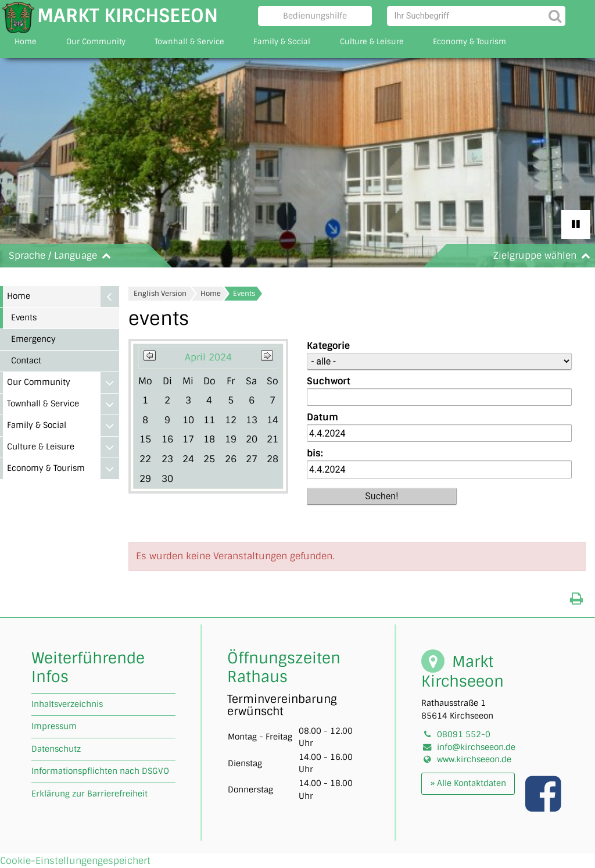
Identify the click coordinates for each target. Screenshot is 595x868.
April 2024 (208, 357)
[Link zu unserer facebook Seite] (544, 806)
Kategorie (328, 346)
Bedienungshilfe (315, 16)
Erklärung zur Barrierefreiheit (89, 794)
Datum (322, 417)
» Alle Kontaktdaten (468, 783)
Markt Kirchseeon (128, 16)
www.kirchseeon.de (474, 759)
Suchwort (329, 381)
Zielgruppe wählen (544, 256)
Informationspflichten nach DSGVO (100, 771)
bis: (315, 453)
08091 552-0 (464, 734)
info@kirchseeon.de (476, 747)
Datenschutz (56, 749)
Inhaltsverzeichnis (67, 704)
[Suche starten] (555, 16)
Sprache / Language (62, 256)
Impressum (54, 726)
